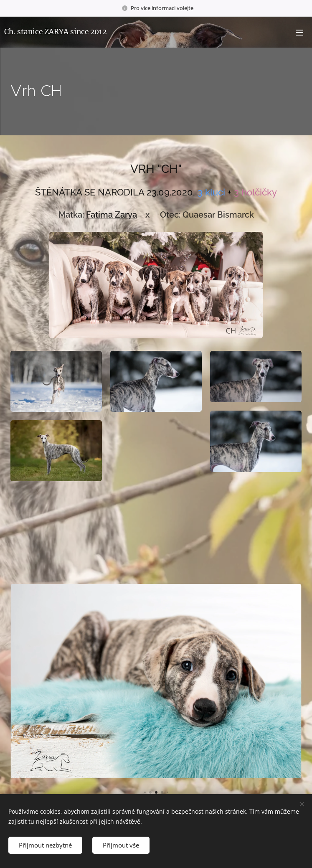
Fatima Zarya (112, 215)
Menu (299, 33)
